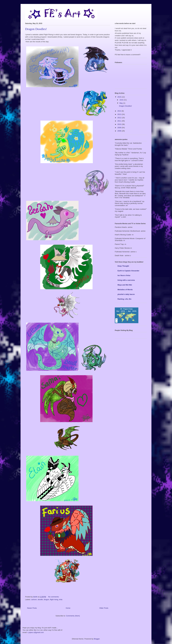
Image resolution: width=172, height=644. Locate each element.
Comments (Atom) (73, 616)
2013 (120, 114)
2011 (120, 121)
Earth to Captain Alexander (128, 271)
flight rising (54, 600)
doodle (40, 600)
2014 (120, 111)
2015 (120, 97)
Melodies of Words (125, 290)
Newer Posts (32, 608)
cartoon (34, 600)
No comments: (54, 597)
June (122, 100)
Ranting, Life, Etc (124, 299)
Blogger (97, 639)
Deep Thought (123, 266)
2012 (120, 118)
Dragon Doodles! (36, 29)
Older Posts (104, 608)
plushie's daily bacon (126, 294)
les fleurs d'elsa (124, 275)
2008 (120, 131)
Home (68, 608)
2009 (120, 128)
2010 (120, 124)
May (121, 103)
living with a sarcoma (126, 280)
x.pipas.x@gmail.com (36, 632)
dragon (46, 600)
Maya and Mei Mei (125, 285)
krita (61, 600)
